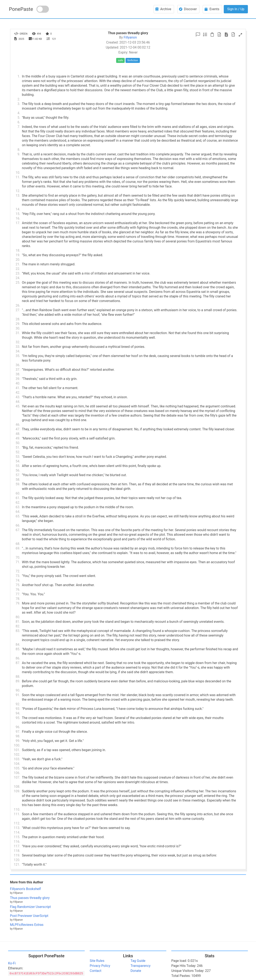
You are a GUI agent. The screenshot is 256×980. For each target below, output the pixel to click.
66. (18, 525)
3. (19, 104)
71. (18, 562)
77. (18, 594)
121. (17, 865)
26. (18, 305)
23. (18, 273)
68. (18, 544)
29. (18, 324)
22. (18, 269)
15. (18, 214)
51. (18, 448)
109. (17, 791)
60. (18, 493)
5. (19, 118)
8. (19, 150)
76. (18, 590)
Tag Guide (138, 961)
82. (18, 626)
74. (18, 580)
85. (18, 649)
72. (18, 571)
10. (18, 173)
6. (19, 122)
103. (17, 759)
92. (18, 704)
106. (17, 773)
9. (19, 154)
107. (17, 777)
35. (18, 356)
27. (18, 310)
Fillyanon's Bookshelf (25, 889)
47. (18, 429)
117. (17, 846)
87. (18, 663)
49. (18, 438)
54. (18, 461)
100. (17, 745)
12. (18, 191)
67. (18, 530)
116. (17, 842)
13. (18, 195)
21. (18, 264)
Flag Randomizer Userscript (30, 907)
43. (18, 397)
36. (18, 365)
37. (18, 370)
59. (18, 484)
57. (18, 475)
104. (17, 764)
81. (18, 622)
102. (17, 755)
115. (17, 837)
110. (17, 810)
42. (18, 393)
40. (18, 383)
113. (17, 828)
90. (18, 690)
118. (17, 851)
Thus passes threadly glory (30, 898)
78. (18, 599)
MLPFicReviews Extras (27, 925)
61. (18, 498)
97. (18, 732)
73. (18, 576)
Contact (96, 971)
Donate (136, 971)
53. (18, 457)
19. (18, 255)
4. (19, 113)
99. (18, 741)
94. (18, 713)
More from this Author (27, 882)
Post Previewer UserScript (29, 916)
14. (18, 209)
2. (19, 99)
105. (17, 768)
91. (18, 695)
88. (18, 677)
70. (18, 557)
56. (18, 470)
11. (18, 177)
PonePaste (21, 9)
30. (18, 328)
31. (18, 333)
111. (17, 814)
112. (17, 823)
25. (18, 283)
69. (18, 548)
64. (18, 512)
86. (18, 658)
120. (17, 860)
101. (17, 750)
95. (18, 718)
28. (18, 319)
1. (19, 76)
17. (18, 223)
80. (18, 617)
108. (17, 787)
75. (18, 585)
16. (18, 218)
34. (18, 351)
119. (17, 855)
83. (18, 631)
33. (18, 347)
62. (18, 502)
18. (18, 250)
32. (18, 342)
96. (18, 727)
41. (18, 388)
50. (18, 443)
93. (18, 709)
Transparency (140, 966)
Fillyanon (130, 37)
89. (18, 681)
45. (18, 406)
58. (18, 480)
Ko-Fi (12, 963)
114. (17, 832)
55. (18, 466)
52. (18, 452)
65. (18, 516)
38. (18, 374)
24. (18, 278)
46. (18, 425)
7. (19, 127)
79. (18, 603)
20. (18, 260)
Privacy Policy (100, 966)
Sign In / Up (236, 9)
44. (18, 402)
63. (18, 507)
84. (18, 645)
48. (18, 434)
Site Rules (97, 961)
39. (18, 379)
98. (18, 736)
